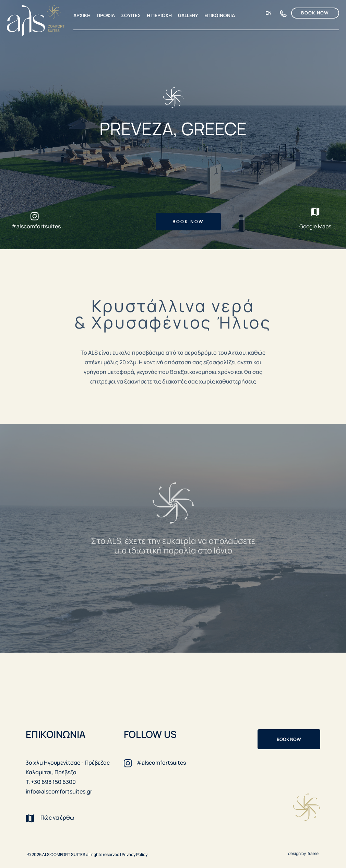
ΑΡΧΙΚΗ (82, 15)
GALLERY (188, 15)
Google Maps (315, 218)
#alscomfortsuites (36, 226)
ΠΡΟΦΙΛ (106, 15)
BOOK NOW (315, 13)
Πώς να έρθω (50, 818)
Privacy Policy (135, 854)
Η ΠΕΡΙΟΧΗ (159, 15)
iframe (313, 853)
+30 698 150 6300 (283, 14)
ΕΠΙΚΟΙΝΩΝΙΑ (220, 15)
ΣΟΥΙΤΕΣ (131, 15)
